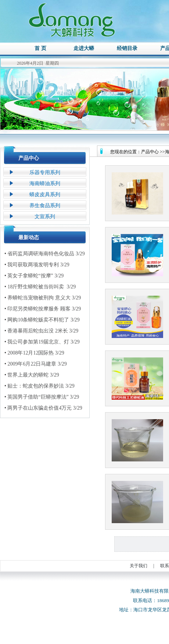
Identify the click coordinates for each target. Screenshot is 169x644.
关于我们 (139, 566)
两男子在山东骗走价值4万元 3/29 (43, 408)
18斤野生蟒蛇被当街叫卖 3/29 (40, 287)
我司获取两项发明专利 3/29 (37, 265)
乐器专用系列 (45, 172)
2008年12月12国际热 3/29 (34, 353)
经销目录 (127, 48)
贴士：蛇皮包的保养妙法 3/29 (39, 386)
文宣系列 (45, 217)
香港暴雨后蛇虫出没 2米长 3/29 (41, 331)
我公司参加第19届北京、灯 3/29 (42, 342)
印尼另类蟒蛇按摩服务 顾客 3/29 (43, 309)
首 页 (40, 48)
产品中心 (29, 158)
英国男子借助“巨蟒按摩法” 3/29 (42, 397)
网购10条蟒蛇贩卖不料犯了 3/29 (42, 320)
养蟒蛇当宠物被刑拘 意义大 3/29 (43, 298)
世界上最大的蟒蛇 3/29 (32, 375)
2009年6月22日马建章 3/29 (36, 364)
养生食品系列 (45, 206)
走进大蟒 (84, 48)
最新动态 (29, 238)
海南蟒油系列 (45, 184)
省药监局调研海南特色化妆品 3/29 (45, 254)
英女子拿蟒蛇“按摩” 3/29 (34, 276)
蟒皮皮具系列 (45, 195)
